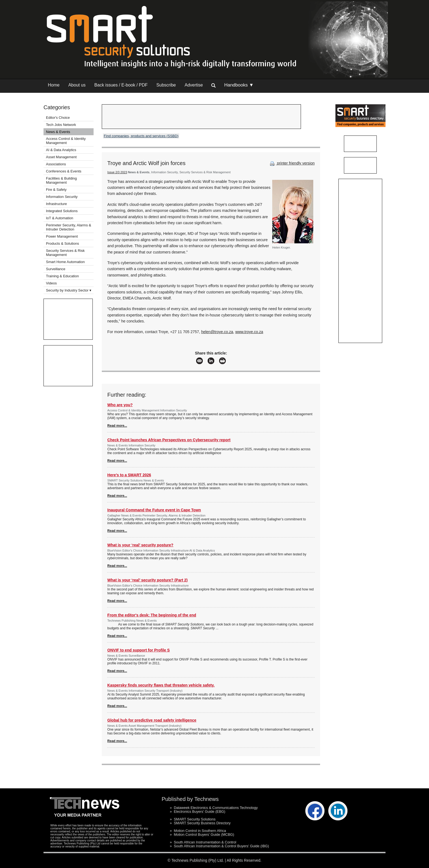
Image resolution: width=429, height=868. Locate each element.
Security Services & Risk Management (65, 253)
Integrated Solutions (62, 211)
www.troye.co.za (249, 332)
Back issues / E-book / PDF (121, 85)
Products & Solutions (63, 243)
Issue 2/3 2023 (117, 172)
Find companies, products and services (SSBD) (141, 136)
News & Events (58, 132)
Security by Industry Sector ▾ (69, 290)
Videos (51, 283)
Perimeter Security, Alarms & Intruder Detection (69, 227)
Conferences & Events (64, 171)
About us (77, 85)
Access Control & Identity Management (66, 141)
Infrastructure (56, 204)
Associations (56, 164)
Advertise (194, 85)
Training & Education (62, 276)
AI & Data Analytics (61, 150)
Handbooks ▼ (239, 85)
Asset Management (61, 157)
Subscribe (166, 85)
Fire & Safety (56, 190)
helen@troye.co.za (217, 332)
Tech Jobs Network (61, 125)
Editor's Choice (58, 118)
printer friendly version (292, 163)
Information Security (62, 197)
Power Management (62, 236)
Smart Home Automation (66, 262)
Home (54, 85)
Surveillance (56, 269)
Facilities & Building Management (61, 180)
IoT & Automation (60, 218)
